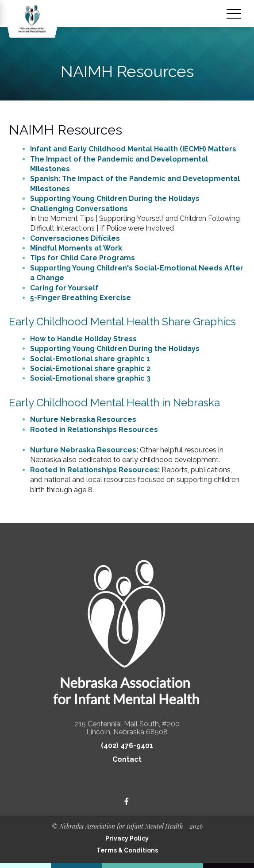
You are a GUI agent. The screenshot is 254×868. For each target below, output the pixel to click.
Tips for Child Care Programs (83, 258)
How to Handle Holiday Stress (83, 339)
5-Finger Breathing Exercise (81, 298)
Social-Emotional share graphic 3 (90, 378)
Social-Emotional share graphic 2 (90, 368)
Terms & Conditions (127, 850)
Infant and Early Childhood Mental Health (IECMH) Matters (133, 149)
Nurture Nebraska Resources (83, 419)
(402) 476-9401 (127, 746)
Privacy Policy (127, 838)
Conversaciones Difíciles (75, 238)
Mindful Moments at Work (76, 248)
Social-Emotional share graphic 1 (90, 359)
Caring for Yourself (64, 288)
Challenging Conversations (79, 209)
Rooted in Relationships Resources (94, 430)
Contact (127, 759)
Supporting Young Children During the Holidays (115, 199)
